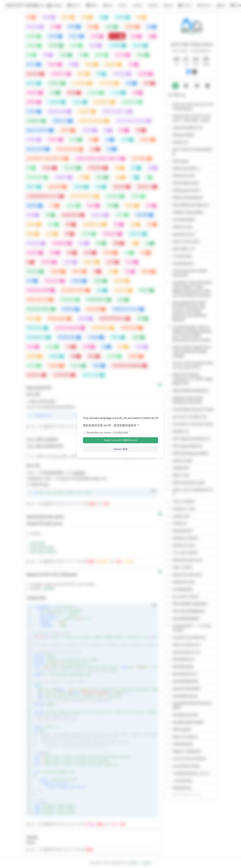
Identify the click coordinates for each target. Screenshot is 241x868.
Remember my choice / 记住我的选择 (107, 433)
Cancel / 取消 (121, 449)
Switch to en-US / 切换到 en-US (120, 440)
